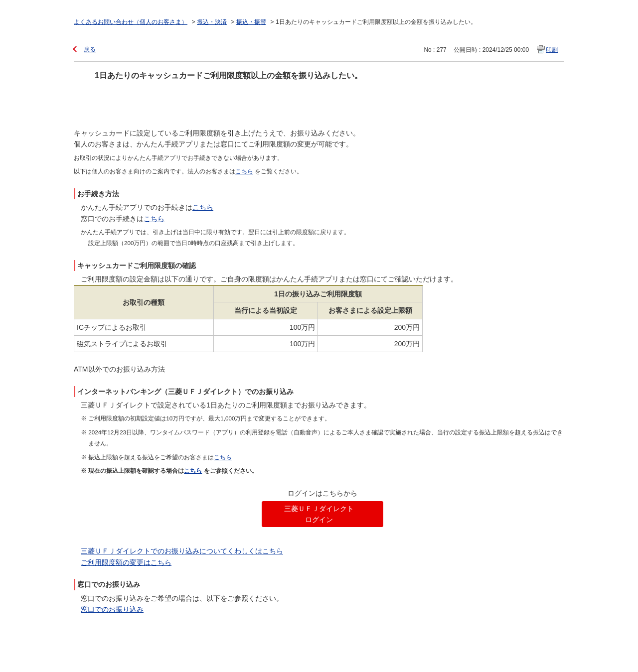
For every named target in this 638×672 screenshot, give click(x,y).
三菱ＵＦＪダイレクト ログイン (319, 514)
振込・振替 (251, 22)
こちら (203, 207)
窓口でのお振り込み (112, 609)
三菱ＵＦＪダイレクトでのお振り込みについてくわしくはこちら (182, 551)
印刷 (552, 50)
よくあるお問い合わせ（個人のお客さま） (131, 22)
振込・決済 (212, 22)
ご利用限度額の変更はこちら (126, 562)
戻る (90, 49)
